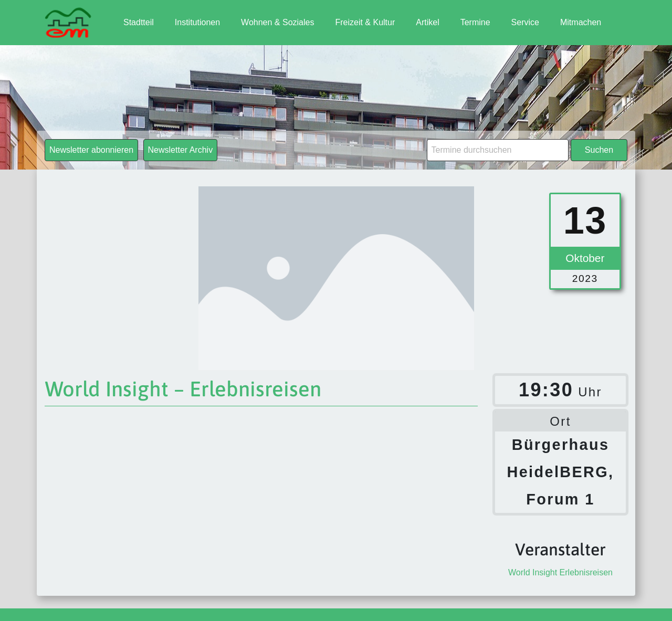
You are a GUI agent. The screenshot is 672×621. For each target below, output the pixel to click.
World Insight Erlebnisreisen (560, 572)
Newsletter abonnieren (91, 150)
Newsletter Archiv (181, 150)
